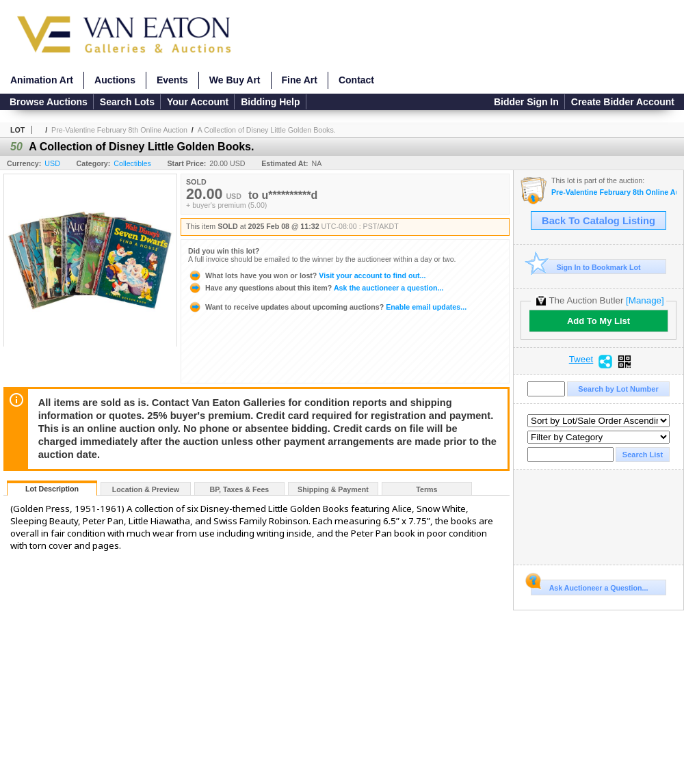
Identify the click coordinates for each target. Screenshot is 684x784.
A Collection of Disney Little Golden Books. (267, 130)
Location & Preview (146, 489)
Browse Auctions (49, 102)
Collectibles (132, 163)
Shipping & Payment (333, 489)
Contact (356, 80)
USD (52, 163)
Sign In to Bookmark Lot (586, 267)
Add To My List (598, 321)
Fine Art (300, 80)
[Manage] (645, 300)
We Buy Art (235, 80)
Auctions (115, 80)
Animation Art (42, 80)
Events (172, 80)
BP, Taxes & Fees (240, 489)
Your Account (198, 102)
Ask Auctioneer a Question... (589, 586)
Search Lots (127, 102)
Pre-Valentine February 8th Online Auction (119, 130)
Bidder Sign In (526, 102)
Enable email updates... (327, 307)
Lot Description (52, 489)
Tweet (581, 360)
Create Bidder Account (623, 102)
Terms (426, 489)
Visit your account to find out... (307, 275)
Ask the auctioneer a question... (316, 288)
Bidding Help (270, 102)
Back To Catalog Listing (598, 221)
